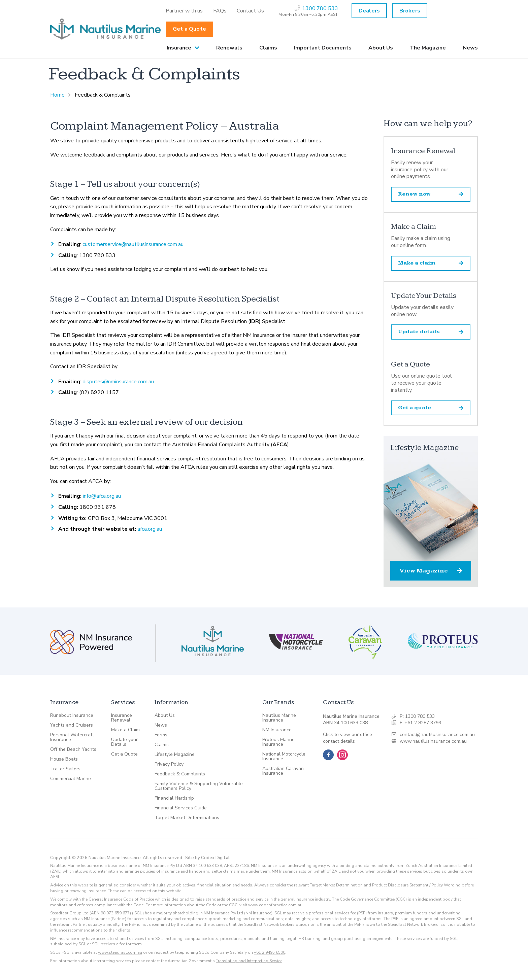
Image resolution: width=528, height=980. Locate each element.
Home (57, 95)
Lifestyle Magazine (175, 755)
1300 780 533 (420, 716)
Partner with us (184, 11)
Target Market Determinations (187, 818)
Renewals (229, 48)
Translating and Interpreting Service (249, 961)
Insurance (179, 48)
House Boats (64, 759)
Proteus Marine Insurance (278, 742)
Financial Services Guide (181, 808)
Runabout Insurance (72, 715)
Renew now (431, 194)
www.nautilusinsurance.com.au (433, 741)
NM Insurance (277, 730)
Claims (268, 48)
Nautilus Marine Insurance (279, 718)
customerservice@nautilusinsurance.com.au (133, 244)
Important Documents (323, 48)
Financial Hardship (174, 798)
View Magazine (431, 571)
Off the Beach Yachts (73, 749)
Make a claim (431, 263)
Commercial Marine (71, 779)
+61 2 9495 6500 (270, 952)
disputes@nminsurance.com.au (118, 382)
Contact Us (250, 11)
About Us (381, 48)
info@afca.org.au (102, 496)
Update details (431, 332)
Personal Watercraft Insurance (72, 737)
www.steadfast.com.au (120, 952)
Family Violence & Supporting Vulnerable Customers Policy (199, 786)
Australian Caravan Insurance (283, 771)
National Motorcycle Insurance (284, 757)
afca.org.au (150, 529)
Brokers (410, 11)
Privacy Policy (169, 764)
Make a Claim (125, 730)
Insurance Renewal (122, 718)
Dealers (369, 11)
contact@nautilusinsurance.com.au (437, 734)
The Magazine (428, 48)
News (470, 48)
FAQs (220, 11)
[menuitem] (184, 11)
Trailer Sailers (65, 769)
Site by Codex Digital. (208, 858)
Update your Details (124, 742)
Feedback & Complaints (180, 774)
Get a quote (431, 408)
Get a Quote (189, 29)
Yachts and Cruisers (72, 725)
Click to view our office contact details (348, 738)
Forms (161, 735)
